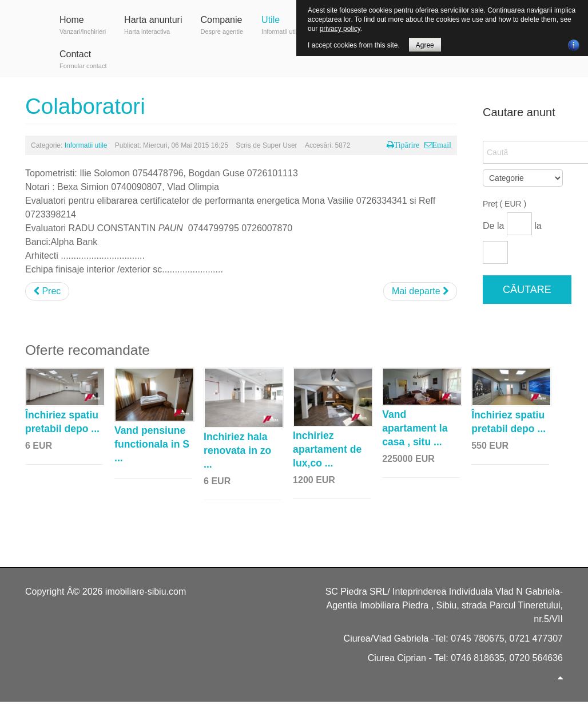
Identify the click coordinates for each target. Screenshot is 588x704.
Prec (47, 291)
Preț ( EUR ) (504, 204)
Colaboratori (85, 106)
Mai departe (420, 291)
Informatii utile (86, 145)
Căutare (527, 290)
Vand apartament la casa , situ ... (415, 428)
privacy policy (340, 29)
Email (442, 145)
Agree (425, 45)
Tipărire (407, 145)
